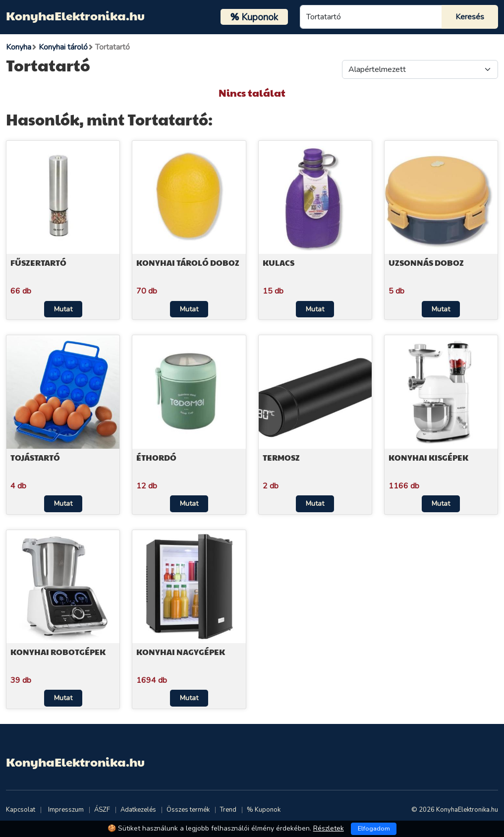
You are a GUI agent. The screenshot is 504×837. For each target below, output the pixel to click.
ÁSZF (102, 810)
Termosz (281, 457)
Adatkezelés (138, 810)
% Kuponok (264, 810)
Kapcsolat (21, 810)
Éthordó (156, 457)
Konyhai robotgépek (58, 652)
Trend (228, 810)
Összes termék (188, 810)
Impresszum (66, 810)
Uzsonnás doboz (426, 263)
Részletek (329, 828)
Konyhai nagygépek (181, 652)
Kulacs (279, 263)
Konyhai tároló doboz (188, 263)
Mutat (63, 309)
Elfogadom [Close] (374, 829)
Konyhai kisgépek (428, 457)
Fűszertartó (38, 263)
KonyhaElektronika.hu (75, 15)
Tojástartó (35, 457)
